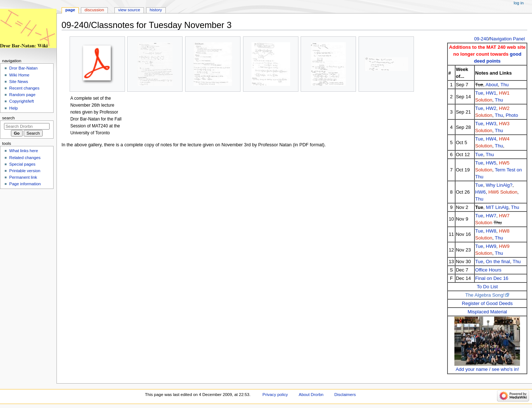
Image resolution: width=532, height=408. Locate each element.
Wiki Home (19, 75)
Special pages (22, 164)
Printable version (25, 171)
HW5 (491, 163)
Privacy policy (275, 395)
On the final (498, 262)
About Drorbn (311, 395)
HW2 (491, 108)
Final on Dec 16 (492, 278)
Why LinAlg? (499, 185)
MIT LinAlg (497, 207)
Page (70, 10)
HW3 (491, 124)
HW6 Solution (503, 192)
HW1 (491, 93)
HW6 (480, 192)
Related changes (25, 158)
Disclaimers (345, 395)
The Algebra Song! (485, 295)
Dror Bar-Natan (23, 68)
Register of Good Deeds (487, 303)
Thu (504, 85)
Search (9, 118)
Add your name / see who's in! (487, 369)
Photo (512, 115)
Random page (22, 95)
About (492, 85)
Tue (479, 93)
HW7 (491, 216)
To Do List (487, 287)
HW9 (491, 246)
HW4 (491, 139)
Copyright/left (21, 101)
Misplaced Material (487, 312)
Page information (25, 184)
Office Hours (488, 270)
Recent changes (24, 88)
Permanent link (23, 177)
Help (13, 108)
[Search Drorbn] (27, 126)
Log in (519, 3)
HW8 (491, 231)
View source (129, 10)
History (156, 10)
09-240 (481, 39)
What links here (24, 151)
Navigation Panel (507, 39)
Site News (19, 82)
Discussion (94, 10)
